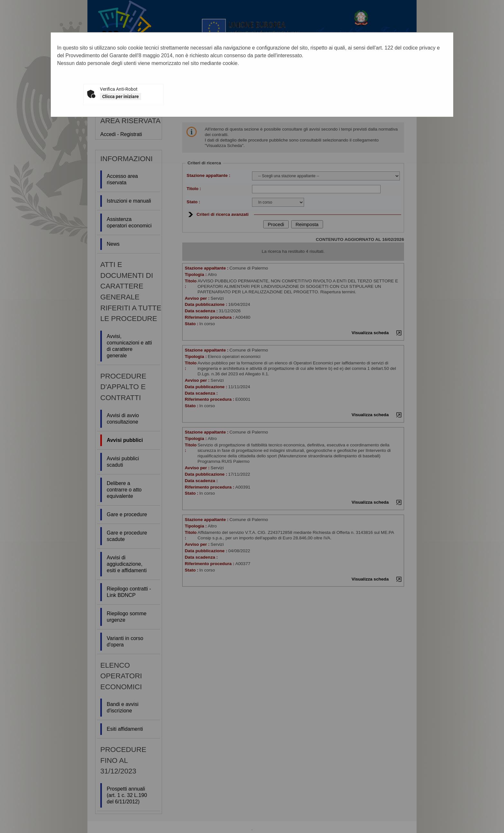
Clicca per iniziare (121, 96)
